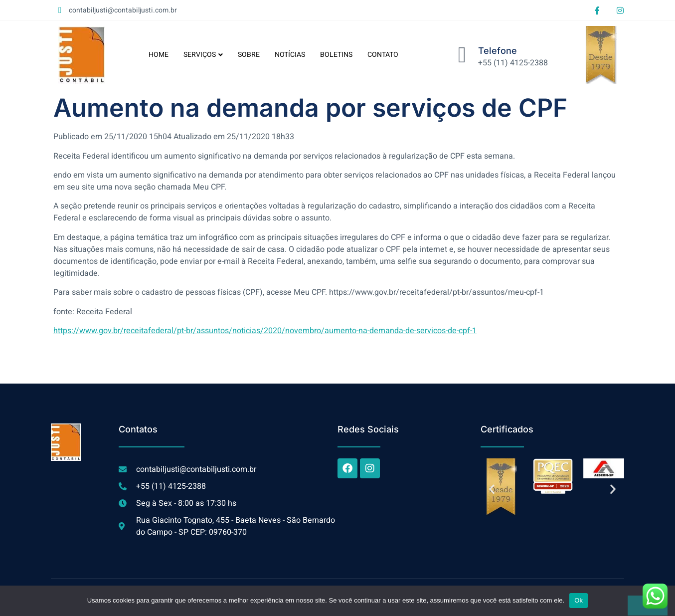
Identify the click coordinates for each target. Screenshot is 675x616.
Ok (579, 600)
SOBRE (249, 55)
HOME (159, 55)
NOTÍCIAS (290, 55)
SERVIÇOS (203, 55)
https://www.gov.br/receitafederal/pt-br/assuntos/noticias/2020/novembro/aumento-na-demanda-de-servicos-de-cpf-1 (265, 331)
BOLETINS (336, 55)
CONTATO (383, 55)
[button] (492, 489)
